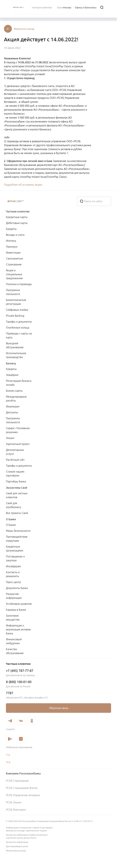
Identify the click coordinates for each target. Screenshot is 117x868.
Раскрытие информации (17, 842)
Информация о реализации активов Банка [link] (18, 629)
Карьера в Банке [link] (16, 610)
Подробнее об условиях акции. (23, 185)
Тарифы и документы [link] (19, 322)
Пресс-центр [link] (13, 582)
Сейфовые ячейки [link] (17, 310)
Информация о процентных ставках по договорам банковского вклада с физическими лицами (29, 829)
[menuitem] (42, 7)
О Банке (11, 519)
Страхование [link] (14, 264)
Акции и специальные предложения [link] (14, 274)
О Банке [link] (11, 525)
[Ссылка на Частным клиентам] (42, 7)
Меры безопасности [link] (18, 531)
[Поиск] (102, 7)
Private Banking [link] (15, 316)
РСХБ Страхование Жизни (22, 788)
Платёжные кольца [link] (18, 328)
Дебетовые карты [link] (17, 223)
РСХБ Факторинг (16, 810)
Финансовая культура (16, 851)
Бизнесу (11, 363)
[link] (58, 708)
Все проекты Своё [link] (17, 513)
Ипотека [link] (11, 241)
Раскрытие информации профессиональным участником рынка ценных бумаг (27, 836)
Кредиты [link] (11, 229)
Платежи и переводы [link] (19, 284)
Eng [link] (8, 755)
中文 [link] (8, 762)
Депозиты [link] (12, 412)
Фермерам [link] (13, 406)
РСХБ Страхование (17, 781)
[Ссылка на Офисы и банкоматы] (86, 7)
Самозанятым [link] (15, 258)
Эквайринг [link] (12, 375)
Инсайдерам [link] (13, 566)
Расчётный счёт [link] (15, 460)
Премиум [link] (12, 247)
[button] (24, 29)
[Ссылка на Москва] (67, 7)
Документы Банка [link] (17, 588)
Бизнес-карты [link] (14, 391)
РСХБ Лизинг (14, 802)
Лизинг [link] (10, 438)
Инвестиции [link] (13, 253)
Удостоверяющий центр (17, 846)
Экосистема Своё (17, 488)
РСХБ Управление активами (23, 795)
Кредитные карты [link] (17, 217)
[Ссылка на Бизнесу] (62, 7)
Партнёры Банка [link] (16, 481)
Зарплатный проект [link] (18, 444)
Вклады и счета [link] (15, 235)
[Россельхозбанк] (39, 201)
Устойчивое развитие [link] (19, 604)
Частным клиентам (18, 211)
